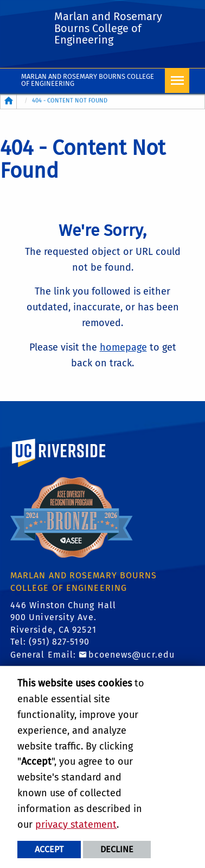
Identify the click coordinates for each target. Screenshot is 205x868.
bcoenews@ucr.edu (132, 655)
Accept (49, 849)
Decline (117, 849)
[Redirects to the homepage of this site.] (9, 102)
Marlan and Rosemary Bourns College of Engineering (88, 80)
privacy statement (76, 825)
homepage (123, 347)
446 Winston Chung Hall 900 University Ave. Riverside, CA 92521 (63, 617)
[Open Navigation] (177, 81)
